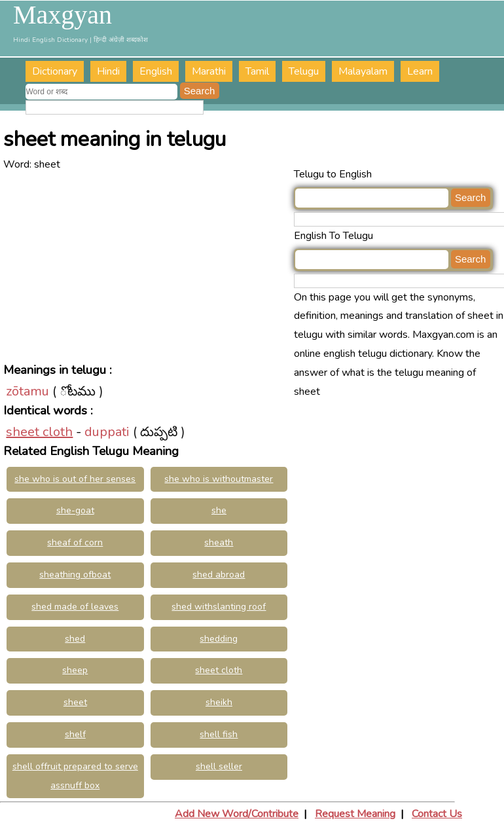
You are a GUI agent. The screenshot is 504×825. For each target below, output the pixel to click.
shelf (75, 734)
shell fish (219, 734)
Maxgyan (63, 15)
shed (75, 639)
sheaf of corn (75, 542)
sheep (75, 670)
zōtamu (27, 391)
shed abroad (219, 575)
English (156, 71)
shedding (219, 639)
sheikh (219, 702)
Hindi (108, 71)
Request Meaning (355, 814)
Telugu (304, 71)
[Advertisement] (148, 266)
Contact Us (437, 814)
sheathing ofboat (75, 575)
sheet (75, 702)
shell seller (219, 766)
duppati (107, 432)
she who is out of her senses (75, 479)
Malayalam (363, 71)
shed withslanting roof (219, 607)
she (219, 510)
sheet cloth (39, 432)
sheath (219, 542)
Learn (420, 71)
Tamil (257, 71)
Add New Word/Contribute (237, 814)
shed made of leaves (75, 607)
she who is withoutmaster (219, 479)
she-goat (75, 510)
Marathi (209, 71)
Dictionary (55, 71)
